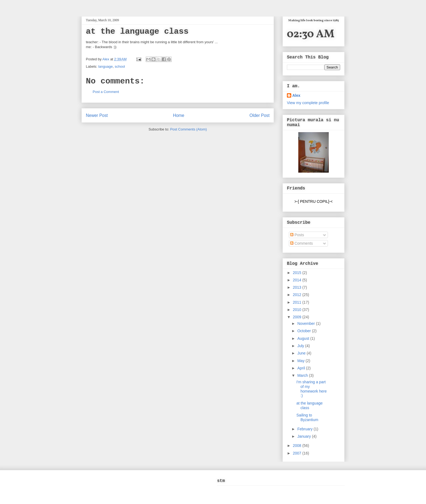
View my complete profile (308, 103)
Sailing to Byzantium (307, 417)
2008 (298, 446)
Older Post (259, 115)
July (301, 346)
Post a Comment (106, 92)
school (120, 66)
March (303, 375)
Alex (106, 59)
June (302, 353)
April (302, 368)
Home (179, 115)
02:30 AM (311, 35)
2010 (298, 310)
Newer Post (97, 115)
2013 (298, 287)
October (305, 331)
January (305, 436)
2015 (298, 273)
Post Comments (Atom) (188, 129)
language (106, 66)
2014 (298, 280)
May (301, 361)
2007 (298, 453)
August (304, 338)
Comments (302, 243)
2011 (298, 302)
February (305, 429)
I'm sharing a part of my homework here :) (312, 389)
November (306, 323)
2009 (298, 317)
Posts (297, 235)
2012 (298, 295)
